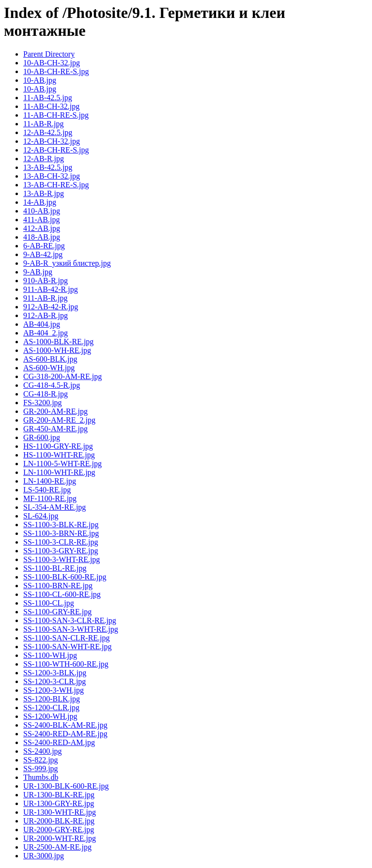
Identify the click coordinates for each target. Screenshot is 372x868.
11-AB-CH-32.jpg (51, 106)
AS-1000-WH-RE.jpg (57, 350)
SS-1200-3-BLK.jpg (55, 673)
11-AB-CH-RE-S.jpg (56, 115)
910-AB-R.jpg (46, 281)
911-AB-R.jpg (45, 298)
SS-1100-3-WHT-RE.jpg (62, 559)
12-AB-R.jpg (44, 159)
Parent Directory (49, 54)
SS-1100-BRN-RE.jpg (58, 586)
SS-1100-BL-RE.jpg (55, 568)
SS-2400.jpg (43, 751)
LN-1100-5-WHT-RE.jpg (62, 464)
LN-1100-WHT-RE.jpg (59, 472)
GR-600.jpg (42, 437)
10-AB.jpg (40, 80)
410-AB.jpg (42, 211)
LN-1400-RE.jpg (50, 481)
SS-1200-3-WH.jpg (54, 690)
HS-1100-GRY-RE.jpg (58, 446)
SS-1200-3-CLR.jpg (54, 681)
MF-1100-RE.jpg (50, 498)
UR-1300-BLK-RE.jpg (59, 795)
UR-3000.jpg (44, 856)
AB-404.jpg (42, 324)
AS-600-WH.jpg (49, 368)
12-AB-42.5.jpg (48, 132)
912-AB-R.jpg (46, 315)
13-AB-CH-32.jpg (52, 176)
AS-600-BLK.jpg (50, 359)
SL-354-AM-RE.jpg (54, 507)
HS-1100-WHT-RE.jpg (59, 455)
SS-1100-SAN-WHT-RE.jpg (67, 647)
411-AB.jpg (41, 220)
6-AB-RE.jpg (44, 246)
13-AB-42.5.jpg (48, 167)
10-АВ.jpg (40, 89)
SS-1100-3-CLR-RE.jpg (61, 542)
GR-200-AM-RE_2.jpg (59, 420)
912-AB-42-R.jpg (51, 307)
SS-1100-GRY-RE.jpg (57, 612)
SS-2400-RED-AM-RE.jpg (65, 734)
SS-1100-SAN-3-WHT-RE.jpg (71, 629)
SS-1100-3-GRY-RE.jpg (61, 551)
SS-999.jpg (41, 769)
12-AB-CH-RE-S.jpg (56, 150)
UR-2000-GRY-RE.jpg (59, 830)
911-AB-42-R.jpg (51, 289)
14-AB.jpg (40, 202)
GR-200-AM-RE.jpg (55, 411)
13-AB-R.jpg (44, 193)
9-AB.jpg (38, 272)
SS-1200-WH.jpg (50, 716)
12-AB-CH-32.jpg (52, 141)
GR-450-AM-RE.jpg (55, 429)
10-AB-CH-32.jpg (52, 63)
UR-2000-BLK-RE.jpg (59, 821)
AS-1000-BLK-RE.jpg (58, 342)
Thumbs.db (41, 777)
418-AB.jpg (42, 237)
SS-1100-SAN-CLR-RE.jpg (67, 638)
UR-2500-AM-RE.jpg (57, 847)
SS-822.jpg (41, 760)
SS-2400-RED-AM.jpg (59, 742)
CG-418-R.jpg (46, 394)
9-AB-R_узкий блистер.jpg (67, 263)
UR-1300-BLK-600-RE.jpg (66, 786)
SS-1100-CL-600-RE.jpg (62, 594)
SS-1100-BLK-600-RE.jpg (65, 577)
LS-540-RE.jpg (47, 490)
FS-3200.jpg (43, 403)
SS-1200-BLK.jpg (52, 699)
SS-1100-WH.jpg (50, 655)
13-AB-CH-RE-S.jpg (56, 185)
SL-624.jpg (41, 516)
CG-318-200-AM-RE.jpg (62, 376)
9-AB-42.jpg (43, 254)
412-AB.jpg (42, 228)
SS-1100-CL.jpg (49, 603)
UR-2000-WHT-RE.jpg (60, 838)
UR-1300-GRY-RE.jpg (59, 803)
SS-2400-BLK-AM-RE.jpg (65, 725)
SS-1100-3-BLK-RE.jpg (61, 525)
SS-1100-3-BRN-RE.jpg (61, 533)
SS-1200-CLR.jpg (51, 708)
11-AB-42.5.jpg (48, 98)
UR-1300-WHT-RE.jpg (60, 812)
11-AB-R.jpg (43, 124)
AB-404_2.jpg (46, 333)
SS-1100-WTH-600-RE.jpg (66, 664)
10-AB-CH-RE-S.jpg (56, 71)
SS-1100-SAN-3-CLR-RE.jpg (70, 620)
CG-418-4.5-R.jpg (52, 385)
